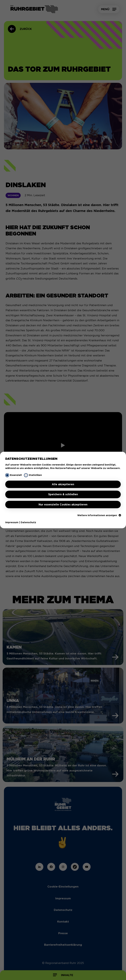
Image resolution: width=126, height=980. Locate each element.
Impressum (12, 522)
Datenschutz (28, 522)
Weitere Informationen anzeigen (99, 515)
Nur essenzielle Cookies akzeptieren (63, 505)
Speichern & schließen (63, 494)
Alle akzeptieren (63, 484)
